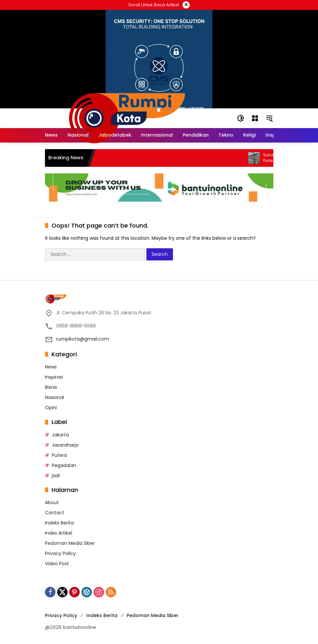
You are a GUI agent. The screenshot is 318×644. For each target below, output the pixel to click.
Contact (55, 513)
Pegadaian (64, 465)
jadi (56, 476)
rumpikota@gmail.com (83, 339)
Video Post (57, 564)
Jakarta (60, 435)
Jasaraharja (65, 445)
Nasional (54, 397)
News (51, 367)
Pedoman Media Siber (70, 543)
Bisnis (51, 387)
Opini (51, 408)
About (52, 502)
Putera (59, 455)
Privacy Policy (60, 553)
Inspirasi (54, 377)
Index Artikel (59, 533)
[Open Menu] (255, 118)
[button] (241, 118)
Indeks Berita (59, 523)
